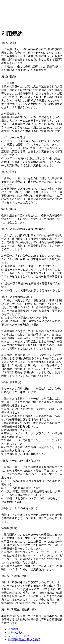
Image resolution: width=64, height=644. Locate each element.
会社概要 (13, 629)
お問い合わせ (16, 633)
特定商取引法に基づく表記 (24, 639)
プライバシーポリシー (21, 636)
